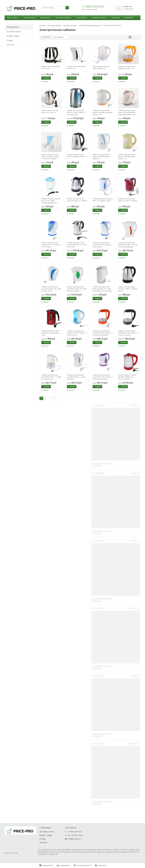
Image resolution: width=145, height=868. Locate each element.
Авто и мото (13, 18)
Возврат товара (13, 36)
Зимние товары (99, 18)
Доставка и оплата (14, 32)
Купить (46, 78)
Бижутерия (45, 18)
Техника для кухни (70, 25)
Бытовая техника (63, 18)
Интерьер (129, 18)
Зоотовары (82, 18)
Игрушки (116, 18)
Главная (42, 25)
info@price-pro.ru (74, 839)
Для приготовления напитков (90, 25)
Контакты (10, 45)
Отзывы (10, 40)
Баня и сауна (30, 18)
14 (53, 398)
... (138, 18)
